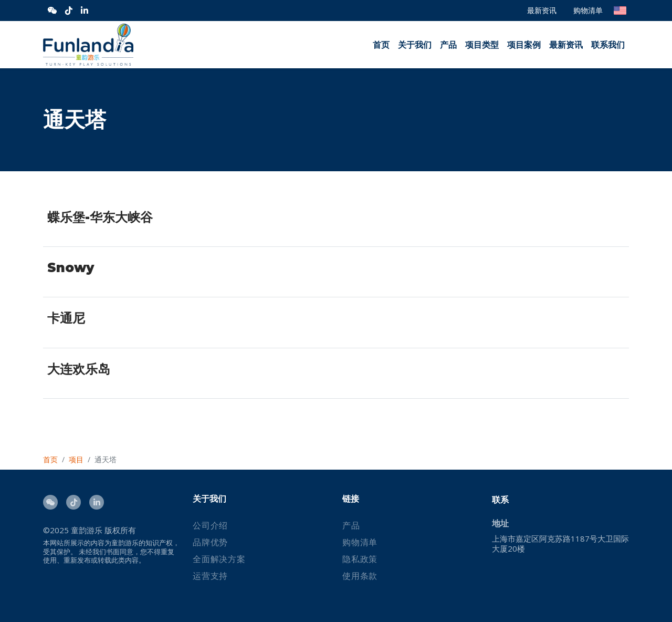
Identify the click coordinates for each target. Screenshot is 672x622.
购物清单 (588, 10)
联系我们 (608, 45)
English (620, 11)
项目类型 (482, 45)
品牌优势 (210, 542)
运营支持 (210, 576)
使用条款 (360, 576)
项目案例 (524, 45)
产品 (448, 45)
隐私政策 (360, 559)
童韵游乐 (87, 530)
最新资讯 (542, 10)
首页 (381, 45)
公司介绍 (210, 525)
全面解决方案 (219, 559)
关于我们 (415, 45)
